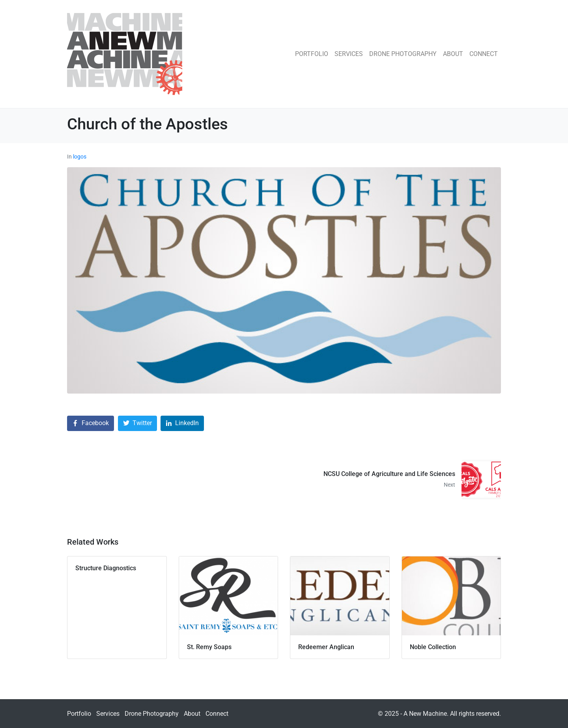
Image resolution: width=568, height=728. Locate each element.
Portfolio (312, 54)
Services (349, 54)
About (453, 54)
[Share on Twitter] (137, 423)
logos (80, 157)
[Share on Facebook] (91, 423)
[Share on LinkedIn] (182, 423)
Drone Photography (403, 54)
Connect (484, 54)
